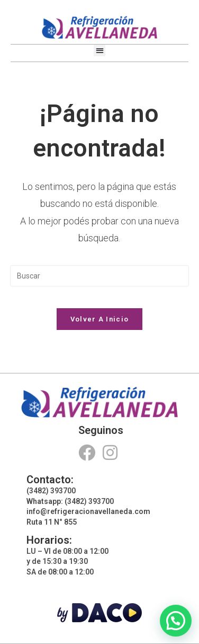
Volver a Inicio (100, 319)
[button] (100, 51)
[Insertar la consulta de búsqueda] (99, 276)
